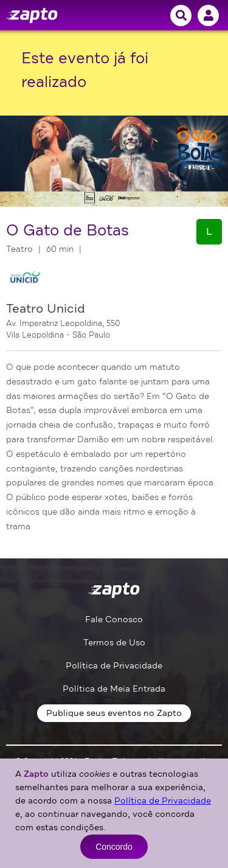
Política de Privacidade (114, 666)
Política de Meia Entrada (114, 689)
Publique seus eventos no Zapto (114, 713)
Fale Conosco (114, 620)
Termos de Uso (114, 643)
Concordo (114, 847)
